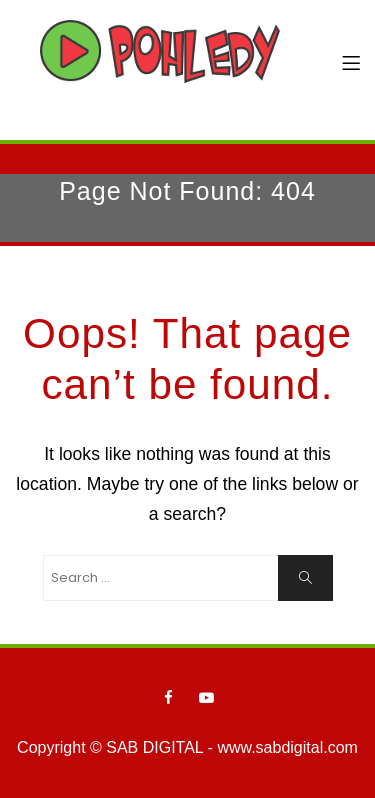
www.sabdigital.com (287, 747)
